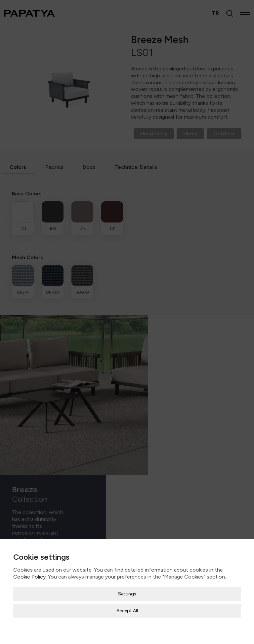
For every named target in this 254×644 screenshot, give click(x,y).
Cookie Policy (29, 573)
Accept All (127, 607)
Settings (127, 590)
